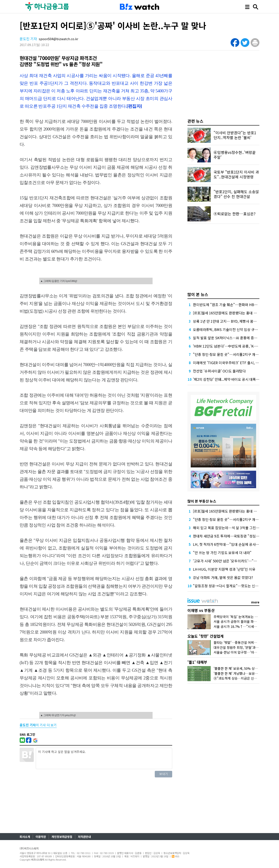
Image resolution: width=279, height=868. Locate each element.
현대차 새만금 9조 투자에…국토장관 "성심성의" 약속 (232, 536)
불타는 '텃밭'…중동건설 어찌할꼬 (237, 642)
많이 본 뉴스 (198, 294)
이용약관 (41, 837)
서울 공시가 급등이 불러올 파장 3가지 (240, 621)
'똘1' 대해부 (197, 662)
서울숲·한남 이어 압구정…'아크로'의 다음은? (245, 652)
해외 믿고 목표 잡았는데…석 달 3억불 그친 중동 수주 (232, 528)
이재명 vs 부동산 (201, 610)
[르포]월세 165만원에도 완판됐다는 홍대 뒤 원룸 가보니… (236, 313)
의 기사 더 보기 (38, 725)
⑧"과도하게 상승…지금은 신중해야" (239, 678)
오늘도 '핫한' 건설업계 (206, 636)
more (255, 602)
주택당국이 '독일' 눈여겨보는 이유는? (239, 617)
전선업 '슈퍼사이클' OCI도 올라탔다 (219, 371)
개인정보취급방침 (62, 837)
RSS (175, 856)
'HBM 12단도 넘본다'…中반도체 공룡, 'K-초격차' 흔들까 (235, 346)
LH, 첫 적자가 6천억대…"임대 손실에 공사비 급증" (231, 544)
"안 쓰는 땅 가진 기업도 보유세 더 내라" (222, 553)
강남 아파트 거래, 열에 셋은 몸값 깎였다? (223, 577)
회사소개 (25, 837)
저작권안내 (84, 837)
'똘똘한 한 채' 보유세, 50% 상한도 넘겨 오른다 (246, 668)
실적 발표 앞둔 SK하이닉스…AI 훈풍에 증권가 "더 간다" (234, 338)
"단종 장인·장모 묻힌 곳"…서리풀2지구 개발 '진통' (230, 354)
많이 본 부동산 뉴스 (202, 501)
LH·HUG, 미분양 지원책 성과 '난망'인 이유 (224, 569)
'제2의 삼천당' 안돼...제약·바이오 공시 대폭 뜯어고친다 (233, 379)
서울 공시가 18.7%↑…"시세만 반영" (240, 626)
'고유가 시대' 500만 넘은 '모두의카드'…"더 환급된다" (233, 561)
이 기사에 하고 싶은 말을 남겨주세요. (104, 758)
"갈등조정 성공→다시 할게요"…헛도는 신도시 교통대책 (234, 586)
